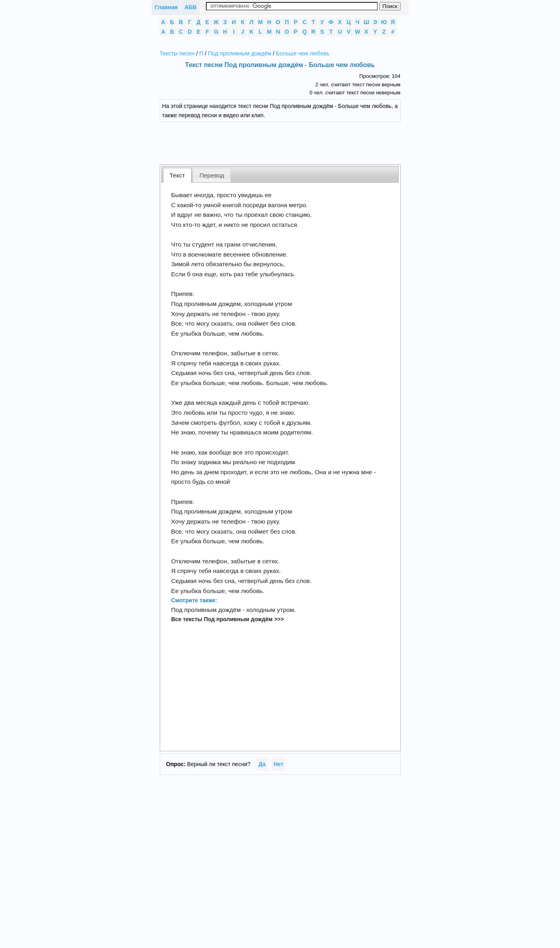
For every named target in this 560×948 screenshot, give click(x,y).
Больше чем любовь (303, 53)
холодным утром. (271, 610)
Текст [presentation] (177, 175)
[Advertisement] (286, 142)
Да (262, 764)
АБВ (190, 7)
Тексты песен (177, 53)
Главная (166, 7)
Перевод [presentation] (212, 175)
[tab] (177, 175)
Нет (279, 764)
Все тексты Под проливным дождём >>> (227, 619)
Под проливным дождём (240, 53)
